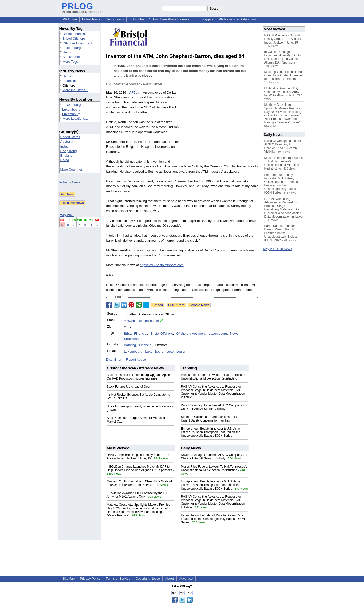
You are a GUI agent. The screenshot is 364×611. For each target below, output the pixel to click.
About (169, 578)
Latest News (91, 19)
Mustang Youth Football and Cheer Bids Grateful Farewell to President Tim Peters (139, 483)
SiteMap (69, 578)
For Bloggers (204, 19)
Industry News (70, 182)
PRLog (134, 92)
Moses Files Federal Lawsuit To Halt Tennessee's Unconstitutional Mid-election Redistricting (214, 377)
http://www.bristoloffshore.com (162, 265)
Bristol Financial (74, 34)
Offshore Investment (77, 43)
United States (70, 137)
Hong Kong (69, 151)
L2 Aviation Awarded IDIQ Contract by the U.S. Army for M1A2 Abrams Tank (138, 495)
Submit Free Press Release (169, 19)
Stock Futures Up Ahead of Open (129, 387)
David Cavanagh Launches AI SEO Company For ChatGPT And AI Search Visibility (214, 407)
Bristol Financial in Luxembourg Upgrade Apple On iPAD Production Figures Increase (138, 377)
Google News (199, 305)
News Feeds (115, 19)
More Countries (72, 169)
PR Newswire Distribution (237, 19)
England (67, 155)
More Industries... (75, 90)
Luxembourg (72, 48)
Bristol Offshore (74, 39)
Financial (69, 81)
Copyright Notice (148, 578)
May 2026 (67, 215)
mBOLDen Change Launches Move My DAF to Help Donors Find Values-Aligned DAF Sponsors (139, 468)
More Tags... (71, 62)
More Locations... (75, 119)
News (67, 52)
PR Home (70, 19)
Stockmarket (72, 57)
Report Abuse (136, 359)
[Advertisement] (220, 127)
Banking (68, 76)
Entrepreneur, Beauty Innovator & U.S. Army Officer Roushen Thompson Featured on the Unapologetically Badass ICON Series (211, 432)
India (64, 146)
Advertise (186, 578)
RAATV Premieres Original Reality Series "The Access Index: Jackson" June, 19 (138, 457)
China (65, 160)
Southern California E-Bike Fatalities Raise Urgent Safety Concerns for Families (210, 419)
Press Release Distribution (83, 10)
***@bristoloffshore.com (141, 321)
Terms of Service (118, 578)
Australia (67, 142)
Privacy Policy (90, 578)
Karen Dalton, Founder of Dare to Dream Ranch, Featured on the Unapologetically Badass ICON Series (213, 519)
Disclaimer (114, 359)
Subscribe (137, 19)
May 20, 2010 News (278, 249)
